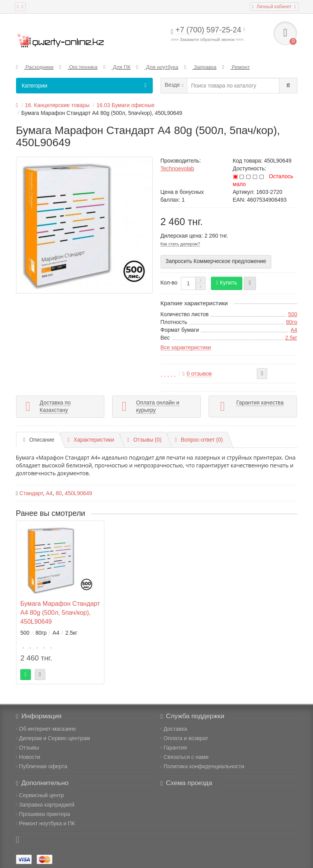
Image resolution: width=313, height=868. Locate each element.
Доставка (174, 729)
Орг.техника (78, 67)
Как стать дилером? (181, 244)
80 (59, 493)
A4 (294, 330)
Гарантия (174, 748)
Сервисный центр (40, 795)
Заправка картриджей (45, 805)
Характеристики (91, 440)
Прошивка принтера (43, 814)
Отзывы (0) (144, 440)
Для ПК (117, 67)
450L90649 (79, 493)
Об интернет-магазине (46, 729)
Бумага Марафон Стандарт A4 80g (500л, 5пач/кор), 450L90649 (60, 612)
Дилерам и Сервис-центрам (53, 738)
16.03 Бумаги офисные (126, 105)
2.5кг (291, 338)
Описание (39, 440)
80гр (292, 322)
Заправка (200, 67)
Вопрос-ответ (199, 440)
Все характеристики (186, 347)
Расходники (35, 67)
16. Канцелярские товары (57, 105)
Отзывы (28, 748)
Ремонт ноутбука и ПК (46, 823)
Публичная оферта (42, 766)
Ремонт (236, 67)
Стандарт (31, 493)
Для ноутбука (157, 67)
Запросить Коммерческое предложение (216, 261)
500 (292, 314)
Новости (28, 757)
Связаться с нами (185, 757)
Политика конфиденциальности (203, 766)
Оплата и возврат (184, 738)
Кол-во (169, 283)
